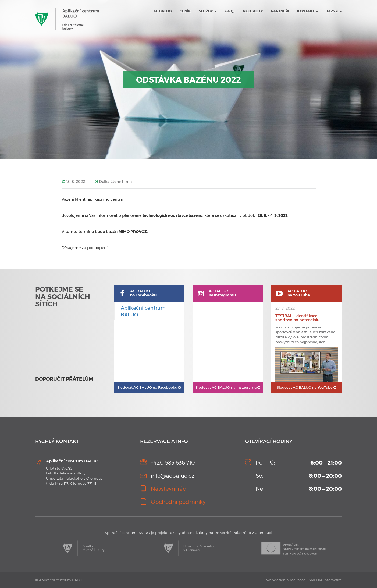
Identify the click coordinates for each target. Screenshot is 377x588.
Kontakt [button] (308, 11)
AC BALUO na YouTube (307, 387)
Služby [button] (208, 11)
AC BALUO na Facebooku (149, 387)
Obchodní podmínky (178, 502)
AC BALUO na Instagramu (228, 387)
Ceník (185, 11)
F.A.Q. (230, 11)
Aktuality (253, 11)
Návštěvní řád (169, 488)
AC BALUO (162, 11)
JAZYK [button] (334, 11)
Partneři (280, 11)
